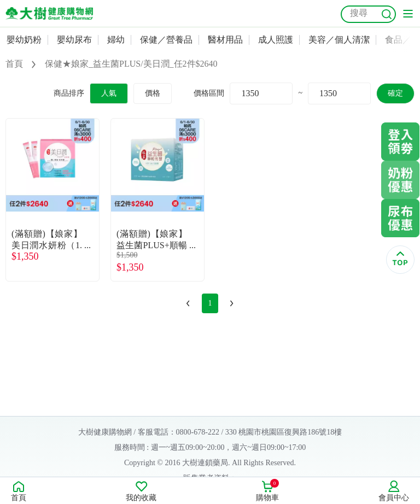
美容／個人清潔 (339, 40)
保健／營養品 (166, 40)
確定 (395, 93)
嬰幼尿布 (74, 40)
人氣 (109, 93)
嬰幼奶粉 (24, 40)
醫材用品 (225, 40)
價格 (153, 93)
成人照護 (276, 40)
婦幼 (116, 40)
